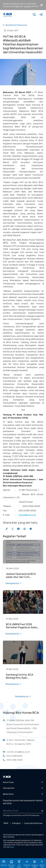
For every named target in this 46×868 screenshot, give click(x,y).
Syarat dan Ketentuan (33, 823)
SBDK (6, 823)
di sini (12, 847)
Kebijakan (16, 823)
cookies (27, 6)
